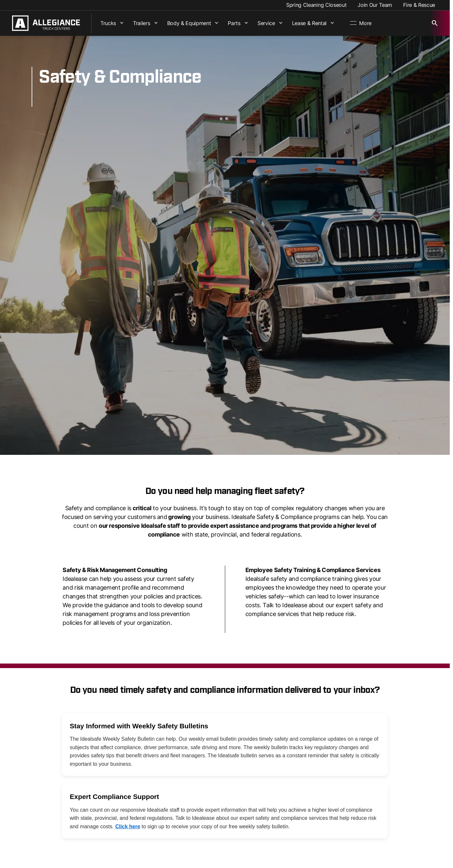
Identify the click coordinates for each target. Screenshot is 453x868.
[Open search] (435, 23)
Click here (128, 826)
